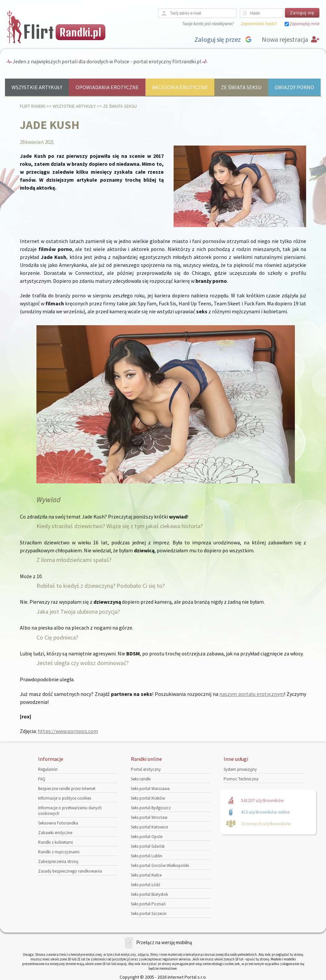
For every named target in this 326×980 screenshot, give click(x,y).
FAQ (42, 779)
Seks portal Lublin (147, 856)
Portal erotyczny (146, 769)
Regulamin (48, 769)
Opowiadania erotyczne (107, 87)
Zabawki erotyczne (55, 833)
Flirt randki (33, 106)
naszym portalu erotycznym (252, 694)
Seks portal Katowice (149, 827)
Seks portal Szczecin (149, 914)
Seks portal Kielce (146, 875)
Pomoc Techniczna (241, 779)
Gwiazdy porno (294, 87)
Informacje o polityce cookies (65, 798)
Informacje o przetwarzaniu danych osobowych (70, 811)
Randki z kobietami (55, 842)
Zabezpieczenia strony (58, 861)
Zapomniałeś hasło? (259, 24)
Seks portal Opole (147, 837)
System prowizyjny (240, 769)
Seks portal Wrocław (149, 817)
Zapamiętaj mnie (304, 24)
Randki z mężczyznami (59, 852)
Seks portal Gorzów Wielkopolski (160, 865)
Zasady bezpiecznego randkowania (70, 871)
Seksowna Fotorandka (58, 823)
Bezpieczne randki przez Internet (67, 789)
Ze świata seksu (241, 87)
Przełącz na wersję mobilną (164, 942)
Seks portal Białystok (149, 894)
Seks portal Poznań (148, 904)
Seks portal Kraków (148, 798)
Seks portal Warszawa (150, 789)
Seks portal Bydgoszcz (151, 808)
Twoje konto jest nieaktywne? (208, 24)
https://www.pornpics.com (68, 731)
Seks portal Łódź (146, 885)
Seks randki (141, 779)
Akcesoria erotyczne (180, 87)
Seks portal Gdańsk (148, 846)
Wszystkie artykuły (37, 87)
